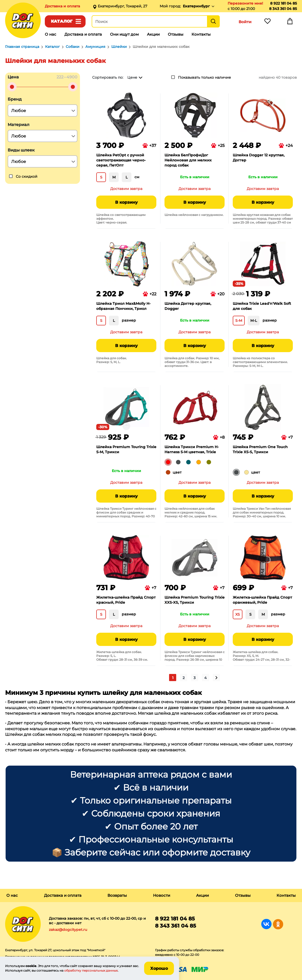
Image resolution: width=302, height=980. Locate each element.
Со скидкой (27, 176)
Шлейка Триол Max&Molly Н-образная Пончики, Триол (123, 306)
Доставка (62, 6)
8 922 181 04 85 (284, 3)
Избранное (267, 22)
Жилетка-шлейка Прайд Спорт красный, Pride (126, 600)
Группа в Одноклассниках (278, 924)
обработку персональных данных (91, 970)
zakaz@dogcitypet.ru (68, 930)
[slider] (12, 87)
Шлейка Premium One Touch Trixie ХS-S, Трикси (260, 449)
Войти (245, 22)
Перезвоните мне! (245, 3)
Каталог (62, 21)
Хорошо (159, 968)
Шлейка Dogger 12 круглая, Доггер (259, 158)
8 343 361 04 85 (283, 9)
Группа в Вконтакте (266, 924)
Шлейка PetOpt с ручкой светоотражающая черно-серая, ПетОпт (121, 160)
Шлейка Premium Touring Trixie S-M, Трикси (126, 449)
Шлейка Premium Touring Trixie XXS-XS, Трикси (195, 600)
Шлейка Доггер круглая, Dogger (188, 306)
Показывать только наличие (204, 77)
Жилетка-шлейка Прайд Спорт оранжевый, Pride (262, 600)
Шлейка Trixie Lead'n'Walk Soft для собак (262, 306)
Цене (132, 77)
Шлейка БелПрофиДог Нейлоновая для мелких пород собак (188, 160)
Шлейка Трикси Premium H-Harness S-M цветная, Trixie (192, 449)
